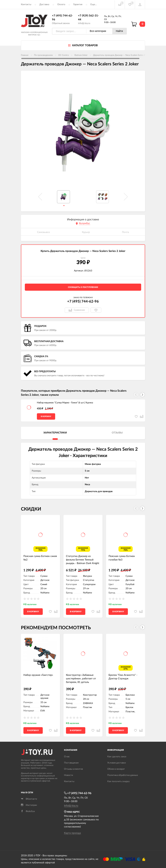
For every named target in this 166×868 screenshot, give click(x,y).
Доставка (44, 5)
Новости (68, 775)
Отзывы (117, 433)
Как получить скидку (118, 781)
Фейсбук (28, 811)
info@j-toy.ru (84, 23)
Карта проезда (72, 833)
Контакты (26, 5)
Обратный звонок (61, 23)
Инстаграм (29, 805)
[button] (142, 395)
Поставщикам (71, 763)
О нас (67, 757)
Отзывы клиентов (73, 769)
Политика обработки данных (123, 775)
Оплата (61, 5)
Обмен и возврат (116, 769)
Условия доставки (117, 763)
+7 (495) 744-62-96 (83, 301)
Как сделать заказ (117, 757)
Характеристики (55, 433)
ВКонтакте (29, 799)
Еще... (94, 5)
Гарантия (78, 5)
